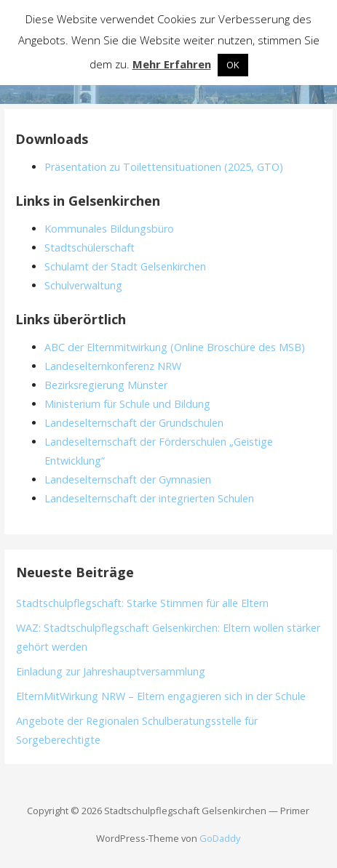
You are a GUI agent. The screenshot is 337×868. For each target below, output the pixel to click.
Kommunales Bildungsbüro (109, 229)
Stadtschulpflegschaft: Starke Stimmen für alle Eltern (142, 603)
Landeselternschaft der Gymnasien (128, 479)
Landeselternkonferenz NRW (113, 366)
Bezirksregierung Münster (106, 385)
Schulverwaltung (83, 285)
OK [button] (233, 65)
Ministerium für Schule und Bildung (127, 404)
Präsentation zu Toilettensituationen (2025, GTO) (164, 167)
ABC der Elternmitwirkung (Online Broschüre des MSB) (175, 347)
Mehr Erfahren (172, 64)
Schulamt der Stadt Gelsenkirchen (125, 266)
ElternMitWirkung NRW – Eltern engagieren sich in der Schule (161, 696)
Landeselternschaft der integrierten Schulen (149, 498)
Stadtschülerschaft (90, 248)
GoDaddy (220, 838)
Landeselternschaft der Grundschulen (134, 423)
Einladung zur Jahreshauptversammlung (111, 671)
